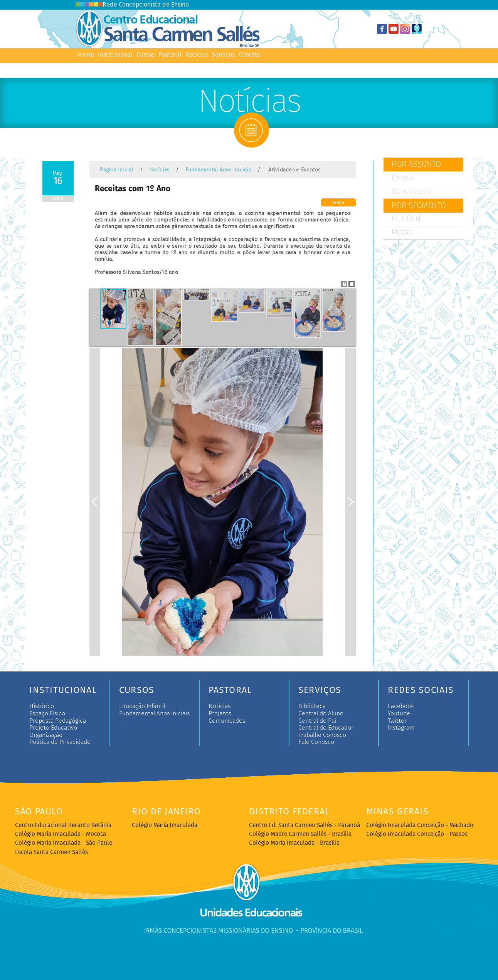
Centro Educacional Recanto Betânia (63, 826)
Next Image (350, 502)
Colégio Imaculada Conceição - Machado (420, 826)
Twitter (397, 721)
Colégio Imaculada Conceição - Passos (417, 834)
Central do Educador (326, 728)
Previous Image (95, 502)
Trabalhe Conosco (322, 735)
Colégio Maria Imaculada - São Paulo (64, 843)
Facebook (401, 706)
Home (86, 55)
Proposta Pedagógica (58, 721)
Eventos (403, 178)
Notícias (197, 55)
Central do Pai (317, 721)
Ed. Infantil (406, 219)
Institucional (115, 55)
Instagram (401, 728)
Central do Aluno (321, 713)
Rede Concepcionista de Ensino (132, 5)
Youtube (399, 713)
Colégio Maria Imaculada (165, 826)
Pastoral (170, 55)
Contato (250, 55)
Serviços (223, 55)
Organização (46, 735)
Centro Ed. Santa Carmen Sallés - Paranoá (305, 826)
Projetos (220, 713)
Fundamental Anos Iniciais (218, 170)
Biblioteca (312, 706)
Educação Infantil (142, 706)
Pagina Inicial (117, 170)
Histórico (42, 706)
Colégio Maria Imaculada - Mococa (61, 834)
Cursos (146, 55)
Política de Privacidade (60, 742)
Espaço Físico (47, 713)
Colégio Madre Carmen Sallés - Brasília (300, 834)
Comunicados (411, 192)
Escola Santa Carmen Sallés (51, 852)
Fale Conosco (316, 742)
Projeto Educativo (53, 728)
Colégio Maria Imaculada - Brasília (294, 843)
